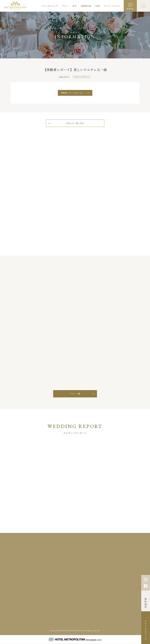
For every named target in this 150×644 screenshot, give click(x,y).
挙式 (74, 6)
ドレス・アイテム (112, 6)
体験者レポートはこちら (72, 93)
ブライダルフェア (49, 6)
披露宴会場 (86, 6)
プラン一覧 (75, 394)
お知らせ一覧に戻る (75, 123)
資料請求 (146, 603)
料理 (98, 6)
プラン (65, 6)
